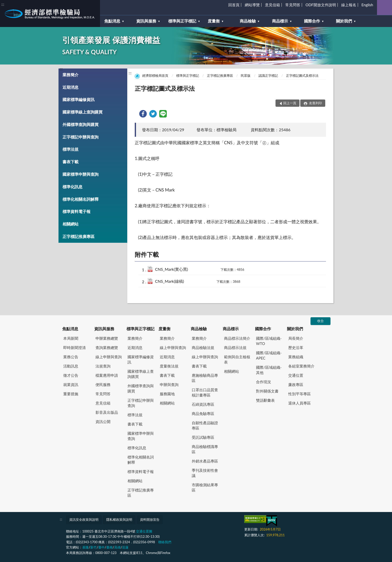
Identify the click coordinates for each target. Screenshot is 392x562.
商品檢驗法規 (203, 347)
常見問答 (293, 5)
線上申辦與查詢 (109, 357)
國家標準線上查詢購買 (82, 112)
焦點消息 (70, 329)
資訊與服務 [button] (146, 21)
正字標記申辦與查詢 (80, 137)
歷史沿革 (296, 347)
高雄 (117, 547)
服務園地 (167, 394)
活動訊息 (71, 366)
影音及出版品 (107, 412)
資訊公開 (103, 421)
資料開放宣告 (150, 519)
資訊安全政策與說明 (84, 519)
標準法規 (70, 149)
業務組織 (296, 357)
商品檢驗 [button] (248, 21)
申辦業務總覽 (107, 338)
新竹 (93, 547)
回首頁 (234, 5)
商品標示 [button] (280, 21)
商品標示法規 (235, 347)
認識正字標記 (268, 75)
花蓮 (125, 547)
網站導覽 (252, 5)
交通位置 (296, 375)
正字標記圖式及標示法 (302, 75)
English (367, 5)
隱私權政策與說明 (119, 519)
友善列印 (315, 103)
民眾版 (246, 75)
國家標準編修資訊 (78, 99)
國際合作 (263, 329)
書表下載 (70, 162)
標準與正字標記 (188, 75)
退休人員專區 (299, 403)
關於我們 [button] (344, 21)
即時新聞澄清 (74, 347)
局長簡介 (296, 338)
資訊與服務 (104, 329)
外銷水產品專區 (205, 461)
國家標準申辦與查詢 (80, 174)
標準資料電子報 (76, 211)
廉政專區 (296, 384)
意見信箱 (272, 5)
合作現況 (263, 382)
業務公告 (71, 357)
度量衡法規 (169, 366)
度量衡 (164, 329)
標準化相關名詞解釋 (80, 199)
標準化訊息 (72, 187)
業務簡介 (70, 75)
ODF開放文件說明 (321, 5)
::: (3, 4)
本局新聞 (71, 338)
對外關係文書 (267, 391)
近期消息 (70, 87)
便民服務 (103, 384)
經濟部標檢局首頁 (155, 75)
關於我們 (295, 329)
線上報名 (349, 5)
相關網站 (70, 224)
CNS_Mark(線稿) (169, 281)
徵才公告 (71, 375)
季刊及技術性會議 (205, 473)
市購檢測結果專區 (205, 487)
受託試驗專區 (203, 437)
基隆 (85, 547)
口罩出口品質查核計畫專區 (205, 392)
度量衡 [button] (214, 21)
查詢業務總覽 (107, 347)
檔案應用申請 (107, 375)
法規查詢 (103, 366)
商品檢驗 (199, 329)
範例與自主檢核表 (237, 359)
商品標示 (231, 329)
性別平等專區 (299, 394)
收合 (320, 321)
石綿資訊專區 (203, 404)
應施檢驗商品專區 (205, 378)
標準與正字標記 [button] (182, 21)
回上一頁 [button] (290, 103)
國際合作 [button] (312, 21)
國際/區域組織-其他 (269, 370)
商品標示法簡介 (237, 338)
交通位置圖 (144, 531)
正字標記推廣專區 (78, 236)
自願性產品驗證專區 (205, 425)
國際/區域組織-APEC (269, 355)
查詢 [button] (384, 7)
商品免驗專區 (203, 413)
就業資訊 (71, 384)
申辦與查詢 (169, 384)
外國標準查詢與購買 (80, 124)
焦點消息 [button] (112, 21)
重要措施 (71, 394)
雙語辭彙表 (265, 400)
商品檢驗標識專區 (205, 449)
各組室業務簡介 (301, 366)
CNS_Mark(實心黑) (171, 269)
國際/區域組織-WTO (269, 341)
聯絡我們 (165, 542)
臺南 (109, 547)
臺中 (101, 547)
